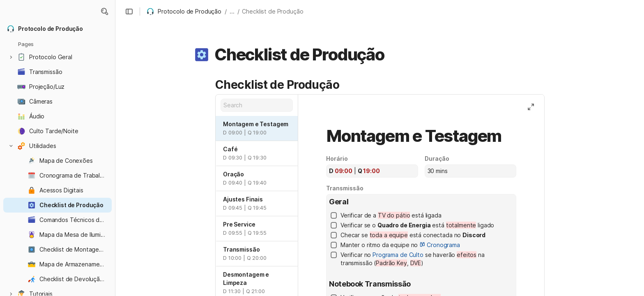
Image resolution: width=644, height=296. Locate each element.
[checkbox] (334, 215)
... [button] (232, 11)
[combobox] (421, 136)
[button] (104, 12)
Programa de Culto (398, 255)
